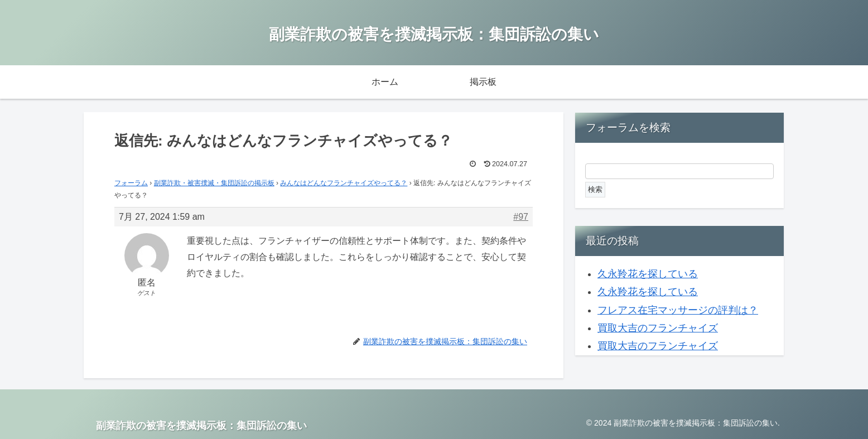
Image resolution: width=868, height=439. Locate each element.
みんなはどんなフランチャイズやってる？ (344, 183)
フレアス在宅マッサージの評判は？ (678, 310)
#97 (521, 217)
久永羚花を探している (648, 274)
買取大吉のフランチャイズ (658, 328)
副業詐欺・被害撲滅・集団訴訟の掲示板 (214, 183)
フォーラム (131, 183)
